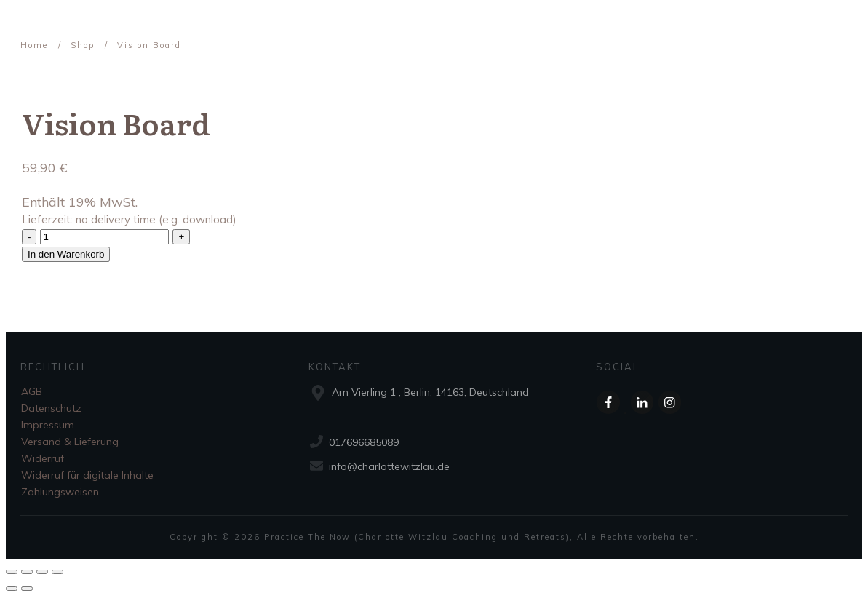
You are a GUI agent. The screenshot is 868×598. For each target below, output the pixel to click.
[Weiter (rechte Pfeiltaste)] (27, 589)
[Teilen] (27, 572)
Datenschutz (51, 408)
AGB (32, 391)
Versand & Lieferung (70, 442)
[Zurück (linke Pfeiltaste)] (12, 589)
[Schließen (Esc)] (12, 572)
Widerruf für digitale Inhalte (87, 475)
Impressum (48, 425)
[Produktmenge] (104, 237)
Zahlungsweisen (60, 492)
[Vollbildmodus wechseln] (42, 572)
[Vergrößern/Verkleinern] (57, 572)
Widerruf (43, 458)
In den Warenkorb (66, 254)
